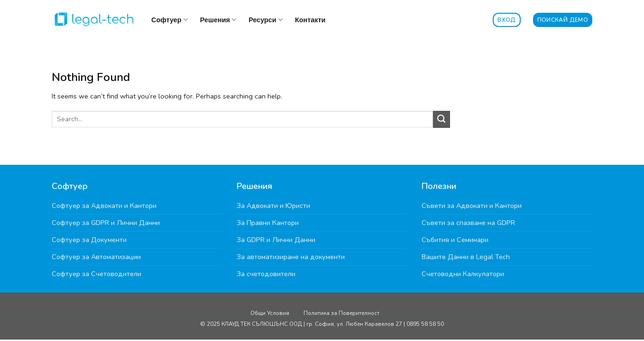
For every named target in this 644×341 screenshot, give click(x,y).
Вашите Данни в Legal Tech (466, 257)
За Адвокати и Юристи (273, 206)
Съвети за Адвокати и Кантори (472, 206)
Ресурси (266, 20)
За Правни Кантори (268, 223)
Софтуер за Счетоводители (97, 274)
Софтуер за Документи (89, 240)
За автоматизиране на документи (291, 257)
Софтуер (170, 20)
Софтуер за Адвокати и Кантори (104, 206)
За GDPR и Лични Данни (276, 240)
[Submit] (442, 119)
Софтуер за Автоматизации (96, 257)
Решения (218, 20)
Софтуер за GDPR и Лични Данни (106, 223)
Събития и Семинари (455, 240)
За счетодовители (266, 274)
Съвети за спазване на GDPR (468, 223)
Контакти (310, 20)
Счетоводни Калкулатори (463, 274)
